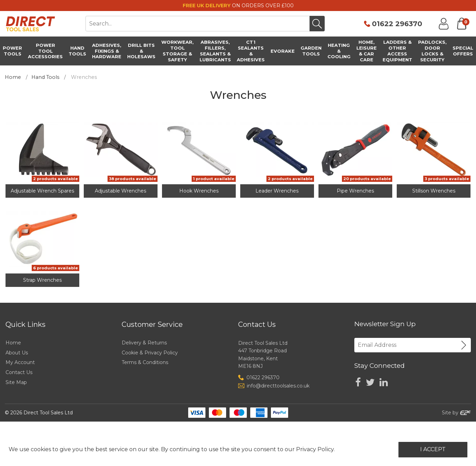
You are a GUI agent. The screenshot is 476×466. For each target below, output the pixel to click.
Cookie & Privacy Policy (150, 353)
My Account (20, 362)
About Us (17, 353)
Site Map (16, 382)
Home (13, 77)
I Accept (433, 449)
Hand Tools (45, 77)
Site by (457, 413)
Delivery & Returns (144, 343)
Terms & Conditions (145, 362)
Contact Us (19, 372)
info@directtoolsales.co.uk (278, 386)
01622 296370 (397, 24)
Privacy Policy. (315, 449)
